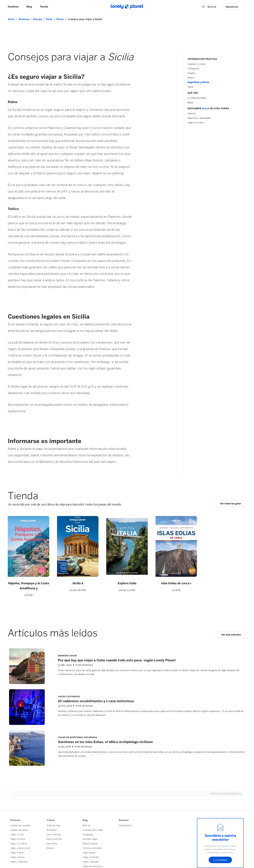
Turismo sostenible (92, 848)
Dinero (191, 77)
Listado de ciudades (20, 825)
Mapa (190, 102)
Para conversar (54, 839)
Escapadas (88, 834)
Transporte (193, 68)
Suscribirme (220, 860)
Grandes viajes (90, 839)
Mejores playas (90, 843)
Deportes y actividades (199, 118)
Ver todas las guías (230, 503)
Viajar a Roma (17, 857)
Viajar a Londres (19, 843)
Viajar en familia (91, 857)
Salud (190, 87)
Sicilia (60, 19)
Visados (191, 73)
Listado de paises (19, 830)
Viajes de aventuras (92, 866)
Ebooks (50, 848)
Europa (37, 19)
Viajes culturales (91, 862)
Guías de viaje (53, 825)
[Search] (209, 7)
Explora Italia (127, 583)
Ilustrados (52, 830)
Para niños (52, 843)
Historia (192, 113)
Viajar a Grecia (18, 839)
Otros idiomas (54, 834)
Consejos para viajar (93, 830)
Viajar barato (89, 852)
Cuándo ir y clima (196, 64)
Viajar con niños (196, 122)
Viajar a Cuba (17, 834)
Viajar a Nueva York (20, 848)
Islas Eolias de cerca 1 (176, 583)
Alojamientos (125, 825)
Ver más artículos (231, 635)
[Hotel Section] (212, 149)
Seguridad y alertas (198, 82)
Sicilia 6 (78, 583)
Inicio (11, 19)
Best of (86, 825)
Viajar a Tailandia (19, 862)
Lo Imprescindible (197, 98)
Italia (49, 19)
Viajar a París (17, 852)
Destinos (13, 6)
